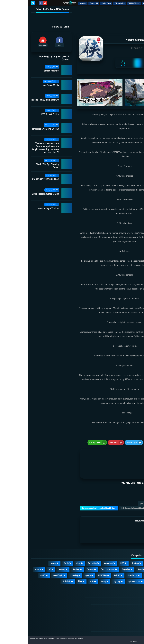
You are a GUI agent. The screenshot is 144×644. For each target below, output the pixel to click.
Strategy (107, 545)
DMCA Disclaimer (122, 3)
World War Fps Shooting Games (20, 166)
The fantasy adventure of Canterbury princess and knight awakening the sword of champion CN (18, 148)
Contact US (66, 3)
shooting (46, 557)
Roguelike (98, 551)
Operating (133, 557)
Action (134, 545)
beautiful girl (30, 557)
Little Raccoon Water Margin (18, 194)
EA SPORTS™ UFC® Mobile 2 (18, 179)
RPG (94, 545)
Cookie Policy (78, 3)
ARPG (15, 557)
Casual (121, 545)
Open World (104, 557)
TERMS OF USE (106, 3)
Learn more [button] (117, 642)
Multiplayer (132, 551)
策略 (52, 563)
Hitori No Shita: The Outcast (18, 129)
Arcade (10, 551)
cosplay (25, 545)
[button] (133, 641)
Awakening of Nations (21, 208)
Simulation (64, 545)
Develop (62, 551)
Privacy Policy (92, 3)
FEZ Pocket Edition (22, 114)
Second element (80, 551)
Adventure (81, 545)
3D (22, 551)
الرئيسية (134, 3)
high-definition (106, 563)
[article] (75, 452)
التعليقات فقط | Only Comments (105, 490)
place (119, 557)
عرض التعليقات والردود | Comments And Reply (70, 490)
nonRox (120, 635)
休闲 (64, 563)
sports (60, 557)
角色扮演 (39, 563)
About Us (55, 3)
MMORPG (74, 557)
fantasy (34, 551)
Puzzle (38, 545)
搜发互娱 (111, 48)
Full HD (89, 557)
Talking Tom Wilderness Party (17, 100)
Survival (48, 551)
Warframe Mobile (23, 85)
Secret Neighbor (24, 71)
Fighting (89, 563)
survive (134, 563)
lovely (76, 563)
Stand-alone (115, 551)
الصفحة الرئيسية (125, 583)
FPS (121, 563)
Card (50, 545)
